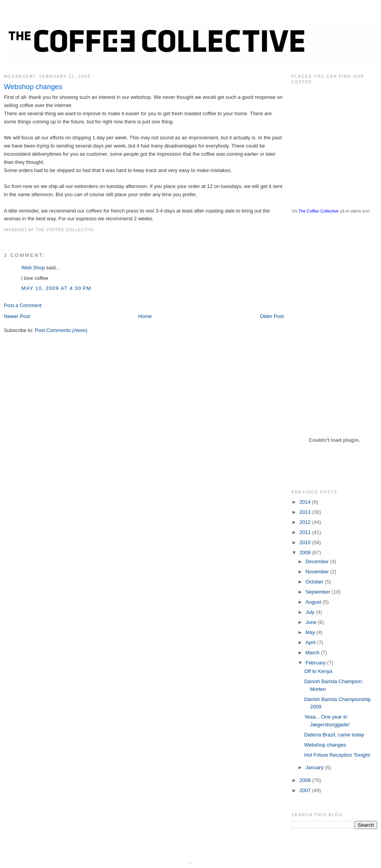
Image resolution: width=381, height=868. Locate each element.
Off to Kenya (318, 671)
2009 (306, 553)
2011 (306, 532)
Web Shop (33, 268)
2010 (306, 542)
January (315, 767)
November (318, 572)
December (318, 561)
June (312, 622)
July (311, 612)
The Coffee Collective (319, 211)
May (311, 632)
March (313, 653)
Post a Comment (23, 305)
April (311, 642)
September (319, 592)
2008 (306, 780)
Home (145, 316)
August (314, 602)
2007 (306, 790)
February (316, 663)
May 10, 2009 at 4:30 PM (56, 288)
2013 (306, 512)
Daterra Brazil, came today (334, 735)
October (315, 582)
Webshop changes (33, 87)
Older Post (272, 316)
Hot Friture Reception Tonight (337, 755)
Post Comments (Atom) (61, 330)
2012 (306, 522)
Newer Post (17, 316)
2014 (306, 502)
